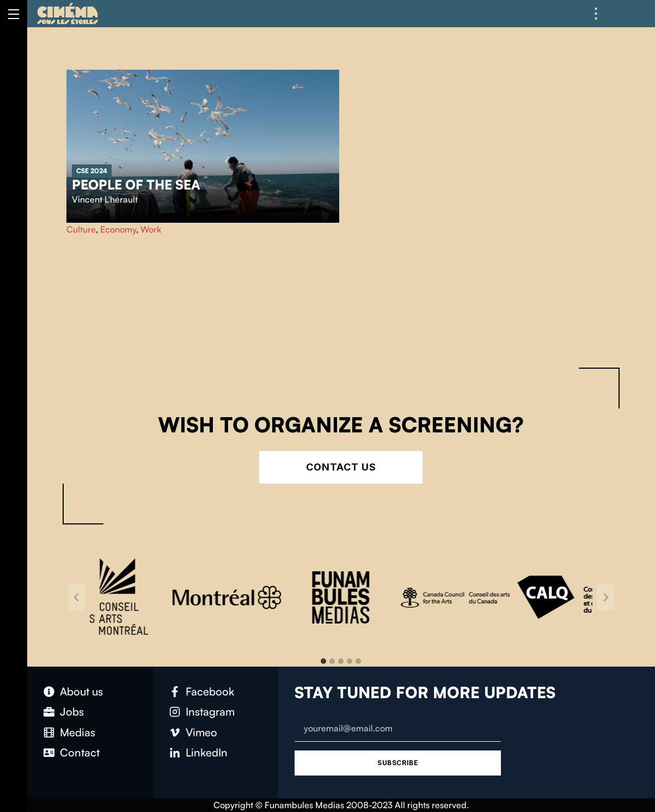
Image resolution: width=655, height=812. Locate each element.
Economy (118, 229)
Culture (81, 229)
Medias (78, 732)
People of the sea (136, 185)
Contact (80, 752)
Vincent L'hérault (105, 199)
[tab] (323, 661)
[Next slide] (605, 597)
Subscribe (398, 763)
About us (81, 691)
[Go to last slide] (77, 597)
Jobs (72, 712)
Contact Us (341, 467)
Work (151, 229)
